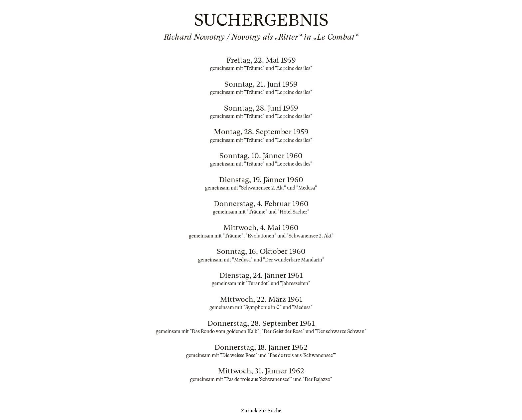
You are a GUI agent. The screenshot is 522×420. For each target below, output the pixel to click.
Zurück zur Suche (261, 411)
